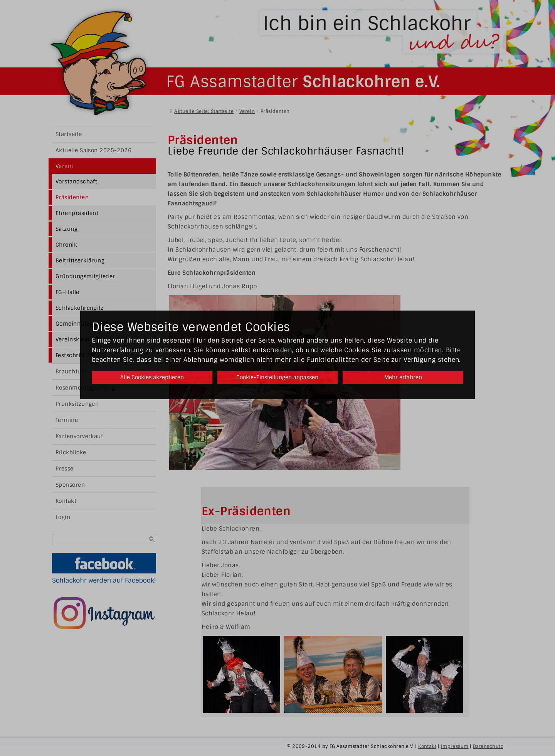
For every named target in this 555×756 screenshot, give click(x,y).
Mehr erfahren (405, 377)
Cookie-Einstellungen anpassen (277, 377)
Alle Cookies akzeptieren (149, 377)
